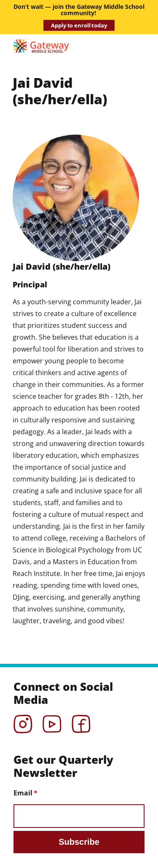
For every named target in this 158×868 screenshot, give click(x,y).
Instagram (23, 721)
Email (23, 793)
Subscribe (79, 842)
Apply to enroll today (79, 25)
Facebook (81, 721)
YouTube (52, 721)
